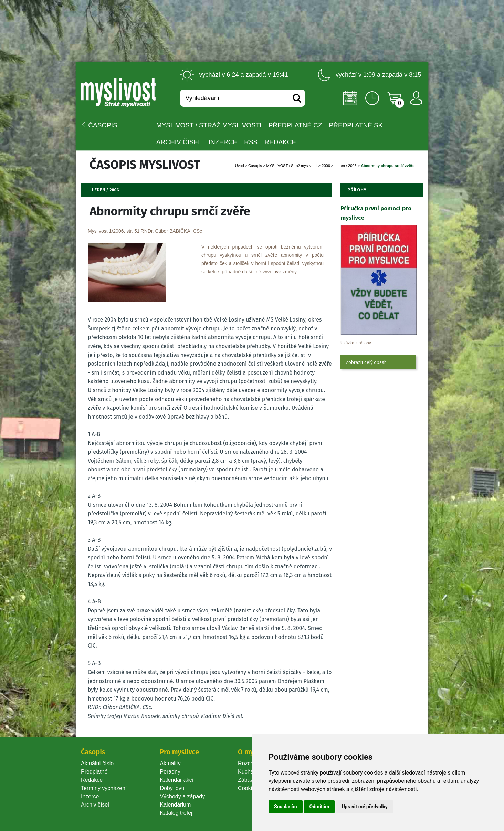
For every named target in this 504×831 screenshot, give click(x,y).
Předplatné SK (356, 125)
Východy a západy (182, 796)
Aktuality (170, 763)
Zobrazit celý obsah (366, 362)
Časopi (255, 166)
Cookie (248, 788)
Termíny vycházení (104, 788)
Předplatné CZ (295, 125)
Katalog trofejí (177, 813)
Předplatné (94, 772)
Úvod (240, 166)
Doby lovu (172, 788)
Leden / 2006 (345, 166)
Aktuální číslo (97, 763)
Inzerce (90, 796)
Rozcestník (251, 763)
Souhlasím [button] (286, 807)
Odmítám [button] (319, 807)
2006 (326, 166)
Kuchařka (250, 772)
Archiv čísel (179, 142)
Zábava (247, 780)
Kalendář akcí (177, 780)
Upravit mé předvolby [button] (364, 807)
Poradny (170, 772)
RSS (251, 142)
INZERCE (223, 142)
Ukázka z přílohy (356, 343)
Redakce (280, 142)
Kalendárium (175, 805)
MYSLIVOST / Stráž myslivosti (209, 125)
